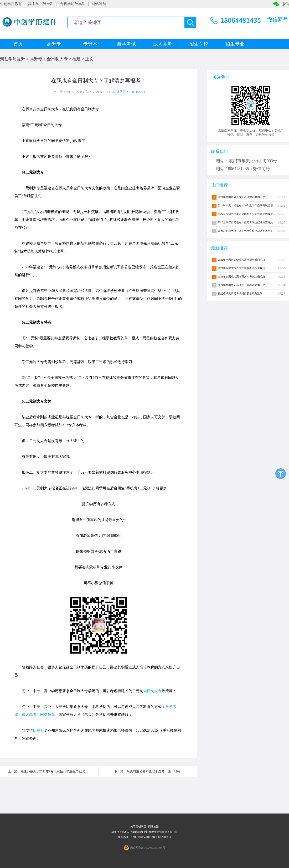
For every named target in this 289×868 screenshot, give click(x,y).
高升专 (54, 44)
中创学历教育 (11, 4)
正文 (89, 59)
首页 (18, 44)
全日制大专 (57, 59)
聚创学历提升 (13, 59)
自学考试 (126, 44)
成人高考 (163, 44)
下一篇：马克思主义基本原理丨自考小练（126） (148, 771)
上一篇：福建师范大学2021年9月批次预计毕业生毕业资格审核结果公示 (53, 771)
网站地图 (153, 827)
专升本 (90, 44)
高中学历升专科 (41, 4)
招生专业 (235, 44)
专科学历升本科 (73, 4)
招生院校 (199, 44)
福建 (76, 59)
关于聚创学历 (138, 827)
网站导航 (99, 4)
